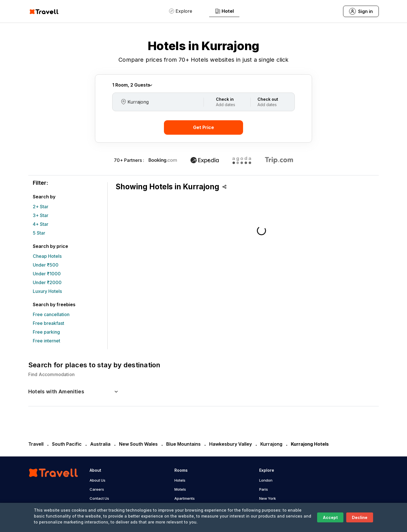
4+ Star (41, 224)
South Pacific (67, 444)
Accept (330, 517)
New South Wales (138, 444)
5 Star (39, 233)
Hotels (180, 480)
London (266, 480)
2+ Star (41, 207)
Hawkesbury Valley (230, 444)
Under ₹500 (46, 265)
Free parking (46, 332)
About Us (98, 480)
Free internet (46, 341)
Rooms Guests (133, 85)
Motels (180, 489)
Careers (97, 489)
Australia (100, 444)
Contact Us (99, 498)
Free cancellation (51, 314)
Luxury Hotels (47, 291)
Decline (360, 517)
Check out (268, 99)
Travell (36, 444)
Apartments (185, 498)
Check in (225, 99)
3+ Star (41, 215)
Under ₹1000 (47, 274)
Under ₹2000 (47, 282)
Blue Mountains (183, 444)
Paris (264, 489)
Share (224, 187)
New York (268, 498)
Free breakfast (48, 323)
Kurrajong (271, 444)
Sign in (365, 11)
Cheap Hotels (47, 256)
